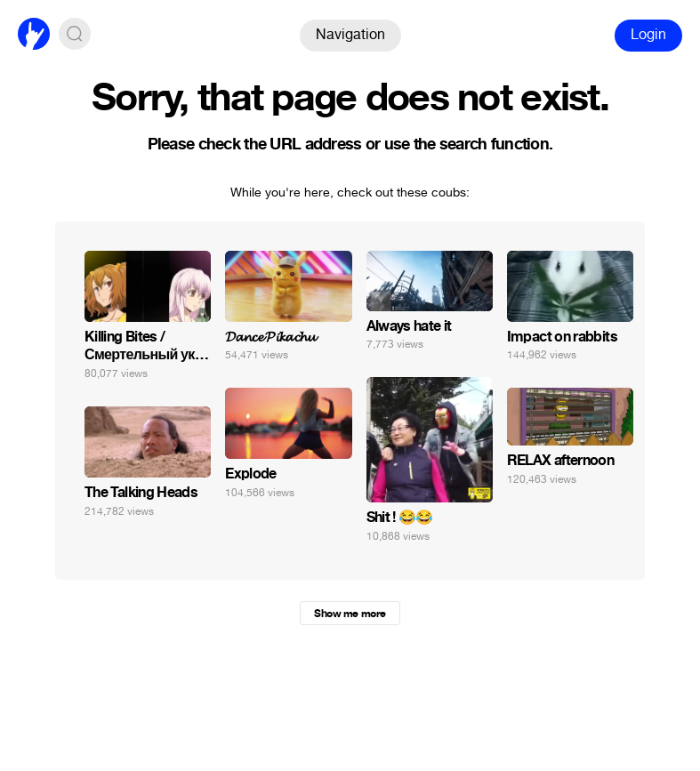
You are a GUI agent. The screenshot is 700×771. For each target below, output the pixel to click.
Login (648, 34)
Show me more (350, 614)
